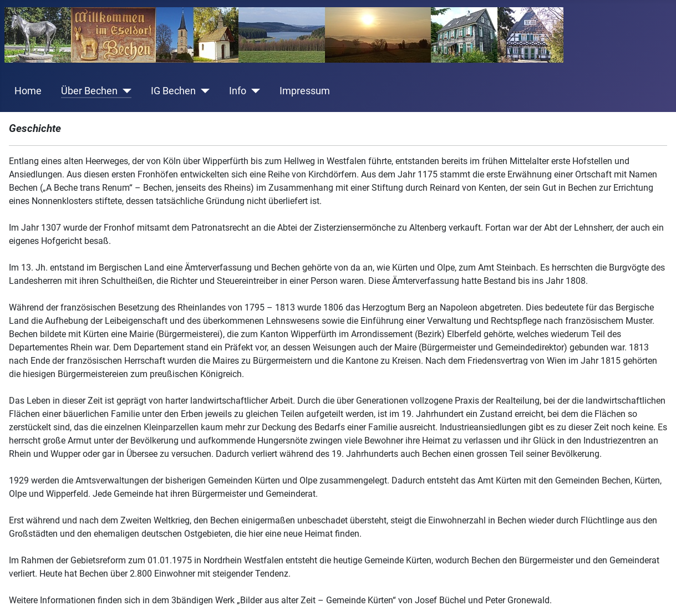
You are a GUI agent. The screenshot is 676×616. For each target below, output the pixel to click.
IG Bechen (173, 91)
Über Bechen (89, 91)
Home (28, 91)
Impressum (305, 91)
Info (238, 91)
